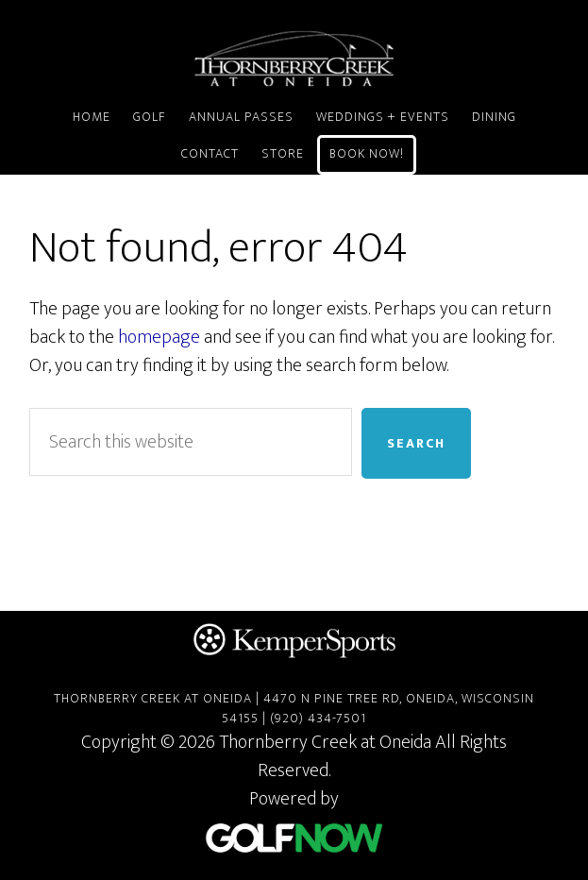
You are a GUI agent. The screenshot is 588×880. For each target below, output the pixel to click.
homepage (159, 337)
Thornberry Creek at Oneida (294, 59)
